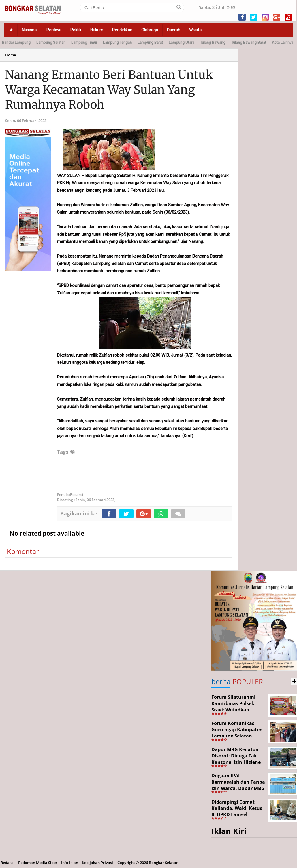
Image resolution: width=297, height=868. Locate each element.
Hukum (97, 30)
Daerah (174, 30)
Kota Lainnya (283, 42)
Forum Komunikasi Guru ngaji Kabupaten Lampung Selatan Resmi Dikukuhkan (237, 733)
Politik (76, 30)
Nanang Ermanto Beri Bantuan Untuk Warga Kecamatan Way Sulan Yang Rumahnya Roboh (109, 90)
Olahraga (150, 30)
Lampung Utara (182, 42)
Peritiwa (54, 30)
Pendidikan (122, 30)
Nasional (30, 30)
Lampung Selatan (51, 42)
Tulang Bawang (213, 42)
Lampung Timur (84, 42)
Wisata (195, 30)
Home (11, 55)
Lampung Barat (150, 42)
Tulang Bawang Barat (249, 42)
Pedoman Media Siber (38, 863)
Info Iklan (70, 863)
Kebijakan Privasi (97, 863)
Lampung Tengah (117, 42)
